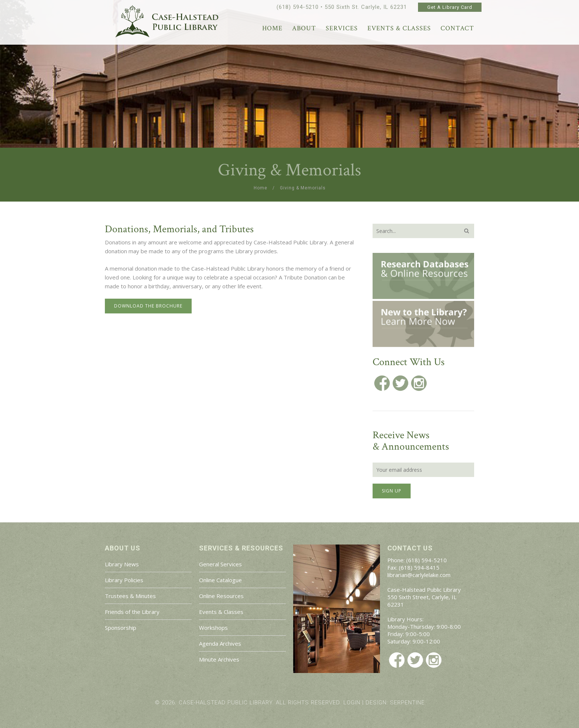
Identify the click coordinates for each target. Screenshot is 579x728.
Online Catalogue (220, 580)
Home (261, 188)
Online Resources (221, 596)
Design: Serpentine (395, 703)
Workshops (213, 628)
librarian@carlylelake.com (419, 575)
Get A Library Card (450, 7)
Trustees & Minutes (130, 596)
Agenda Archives (220, 643)
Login (352, 703)
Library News (122, 564)
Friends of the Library (132, 612)
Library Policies (124, 580)
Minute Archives (219, 659)
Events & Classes (221, 612)
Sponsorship (121, 628)
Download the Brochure (148, 306)
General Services (220, 564)
